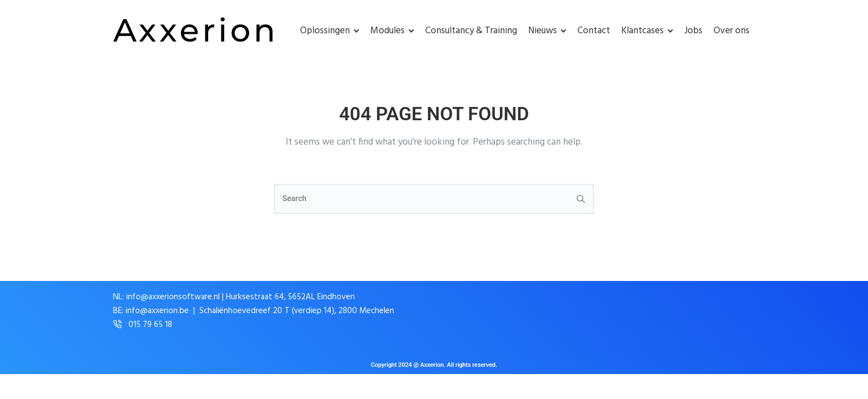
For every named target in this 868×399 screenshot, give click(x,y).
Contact (594, 31)
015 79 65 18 (150, 325)
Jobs (693, 31)
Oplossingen (325, 31)
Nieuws (542, 31)
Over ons (732, 31)
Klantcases (642, 31)
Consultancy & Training (471, 31)
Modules (387, 31)
